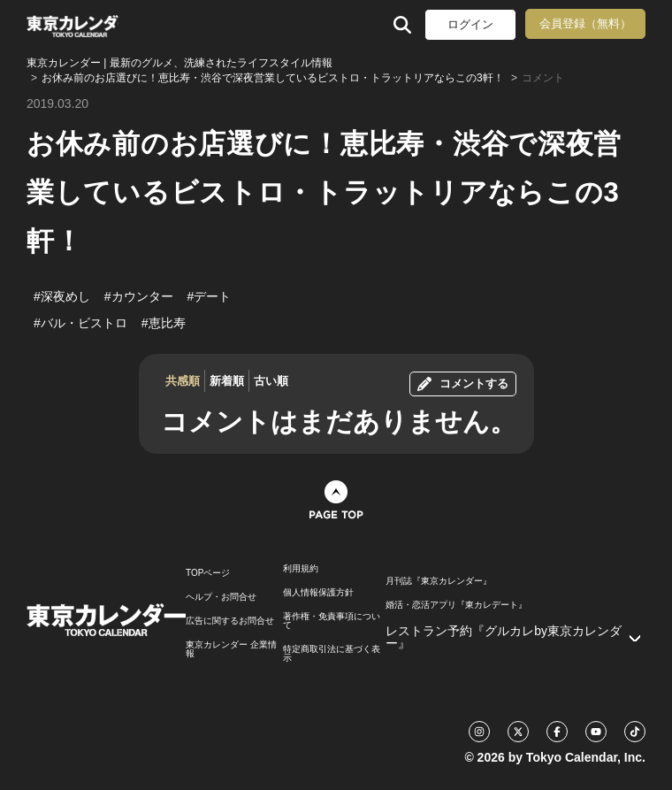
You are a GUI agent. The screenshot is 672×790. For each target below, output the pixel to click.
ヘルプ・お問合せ (221, 597)
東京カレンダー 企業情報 (231, 649)
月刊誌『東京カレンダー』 (439, 581)
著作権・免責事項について (332, 621)
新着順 (227, 381)
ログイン (470, 24)
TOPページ (208, 573)
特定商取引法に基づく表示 (332, 654)
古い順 (271, 381)
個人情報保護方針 (318, 593)
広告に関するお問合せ (230, 621)
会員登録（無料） (585, 23)
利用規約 (301, 569)
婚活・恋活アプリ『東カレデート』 (456, 605)
